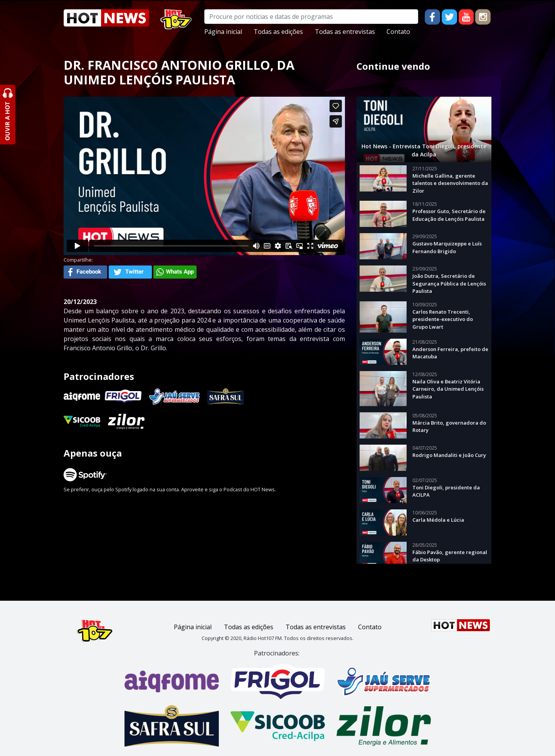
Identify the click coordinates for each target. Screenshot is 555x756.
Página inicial (223, 32)
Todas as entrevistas (345, 32)
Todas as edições (278, 32)
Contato (398, 32)
